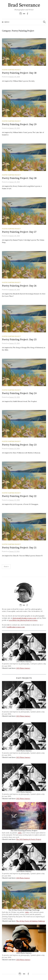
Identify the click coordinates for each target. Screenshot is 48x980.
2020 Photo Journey (23, 960)
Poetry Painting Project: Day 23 (19, 445)
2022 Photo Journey (23, 799)
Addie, (20, 833)
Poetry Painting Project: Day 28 (19, 178)
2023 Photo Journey (23, 716)
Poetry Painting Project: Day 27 (19, 232)
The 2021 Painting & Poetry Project (29, 839)
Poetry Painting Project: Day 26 (19, 286)
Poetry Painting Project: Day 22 (19, 496)
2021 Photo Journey (23, 878)
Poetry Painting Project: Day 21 (19, 548)
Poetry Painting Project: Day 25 (19, 340)
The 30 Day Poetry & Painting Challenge (31, 921)
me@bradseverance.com (16, 627)
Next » (6, 566)
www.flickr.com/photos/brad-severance (23, 620)
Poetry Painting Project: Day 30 (19, 73)
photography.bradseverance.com (24, 618)
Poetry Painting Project (11, 70)
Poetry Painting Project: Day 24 (19, 393)
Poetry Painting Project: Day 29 (19, 124)
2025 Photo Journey (23, 668)
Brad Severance (24, 5)
